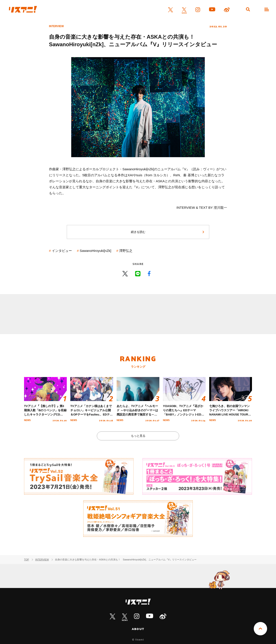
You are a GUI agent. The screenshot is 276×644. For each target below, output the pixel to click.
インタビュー (62, 251)
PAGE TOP (260, 629)
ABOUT (138, 629)
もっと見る (138, 436)
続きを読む (138, 232)
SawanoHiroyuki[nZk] (95, 251)
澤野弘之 (126, 251)
